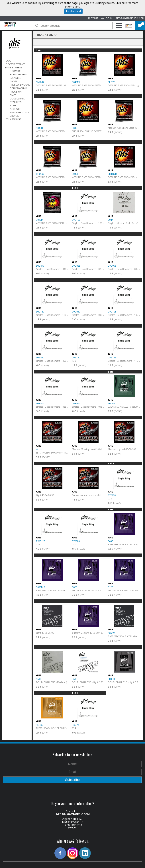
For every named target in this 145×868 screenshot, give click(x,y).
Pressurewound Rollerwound (20, 86)
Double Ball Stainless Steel (17, 102)
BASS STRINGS (14, 68)
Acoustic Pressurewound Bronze (20, 112)
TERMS (93, 18)
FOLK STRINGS (13, 119)
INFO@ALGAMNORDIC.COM (130, 18)
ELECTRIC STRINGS (16, 64)
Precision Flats (16, 93)
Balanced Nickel (16, 80)
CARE (8, 61)
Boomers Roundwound (19, 73)
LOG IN (107, 18)
